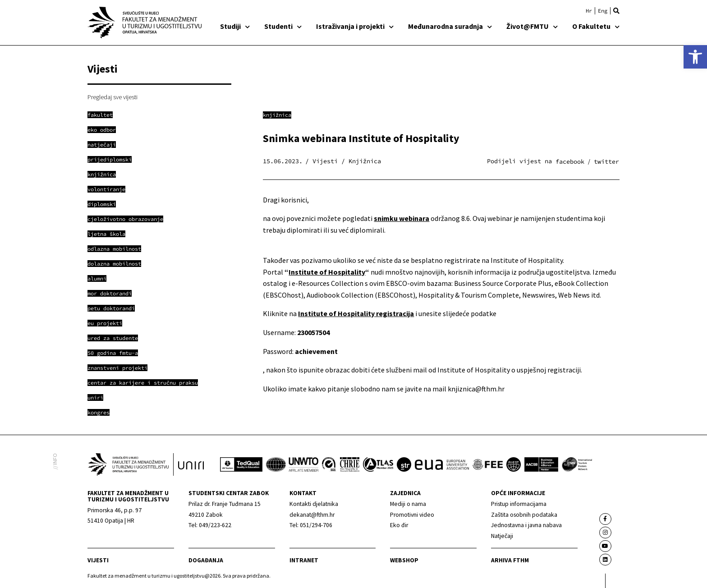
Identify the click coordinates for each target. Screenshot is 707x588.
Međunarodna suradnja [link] (450, 26)
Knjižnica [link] (277, 115)
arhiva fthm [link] (510, 560)
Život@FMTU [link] (532, 26)
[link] (695, 57)
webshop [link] (404, 560)
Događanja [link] (206, 560)
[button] (616, 11)
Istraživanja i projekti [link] (355, 26)
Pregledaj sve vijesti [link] (112, 97)
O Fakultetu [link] (596, 26)
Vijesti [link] (98, 560)
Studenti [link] (283, 26)
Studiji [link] (235, 26)
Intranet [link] (304, 560)
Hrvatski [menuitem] (589, 11)
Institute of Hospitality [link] (327, 272)
